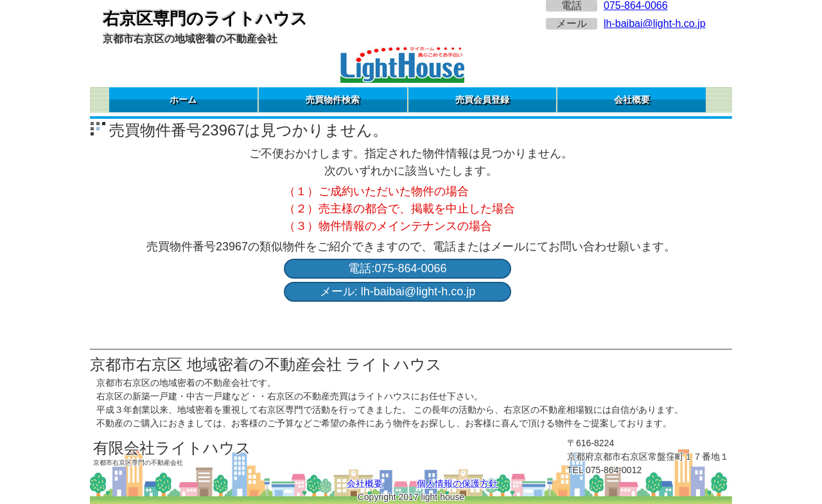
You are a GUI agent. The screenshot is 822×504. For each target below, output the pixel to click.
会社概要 (632, 100)
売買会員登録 (482, 100)
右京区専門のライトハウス (205, 19)
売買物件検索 (333, 100)
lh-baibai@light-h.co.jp (655, 23)
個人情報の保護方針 (457, 483)
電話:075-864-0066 (397, 268)
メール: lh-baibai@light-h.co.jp (398, 291)
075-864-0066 (636, 5)
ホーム (183, 100)
